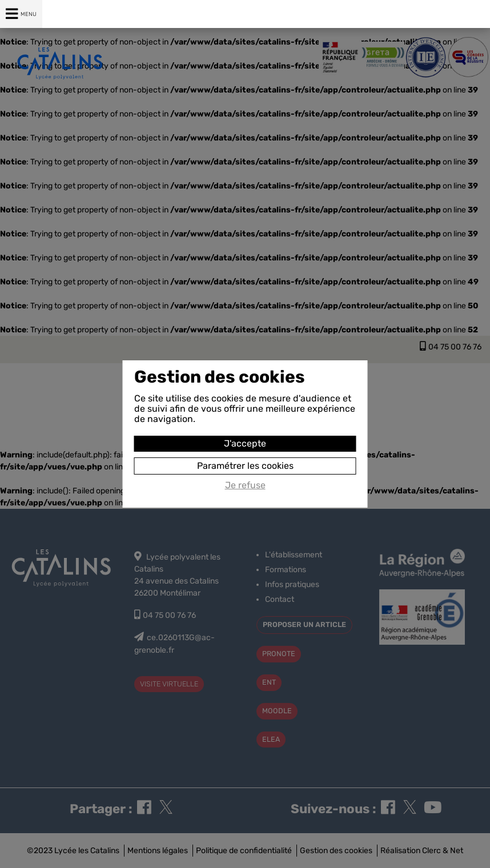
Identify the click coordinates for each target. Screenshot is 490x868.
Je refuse (245, 485)
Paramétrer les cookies (245, 466)
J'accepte (245, 443)
